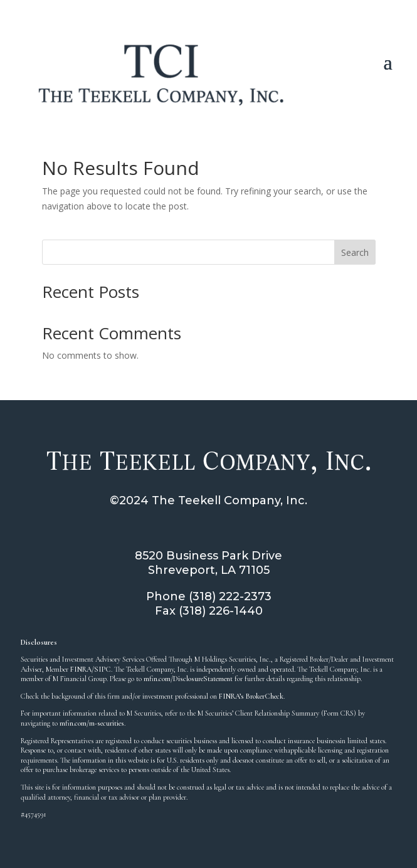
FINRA (81, 669)
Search (355, 252)
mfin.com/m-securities (92, 723)
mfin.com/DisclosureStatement (188, 679)
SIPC (103, 669)
